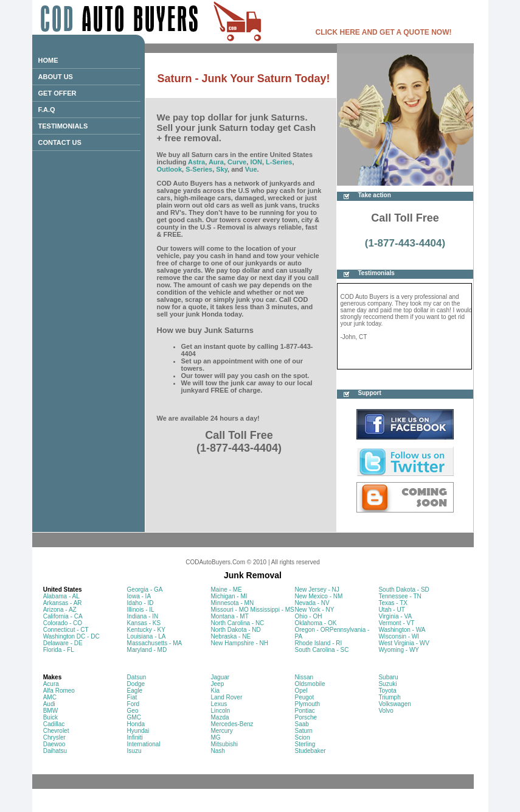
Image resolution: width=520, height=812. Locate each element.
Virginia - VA (395, 616)
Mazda (220, 717)
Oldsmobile (310, 684)
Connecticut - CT (66, 630)
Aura (216, 162)
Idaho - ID (140, 603)
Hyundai (138, 731)
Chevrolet (56, 731)
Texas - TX (393, 603)
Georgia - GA (145, 590)
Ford (133, 704)
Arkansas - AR (63, 603)
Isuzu (134, 751)
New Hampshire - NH (240, 643)
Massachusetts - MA (155, 643)
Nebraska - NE (231, 636)
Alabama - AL (61, 596)
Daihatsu (55, 751)
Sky (222, 169)
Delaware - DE (63, 643)
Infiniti (135, 737)
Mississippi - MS (272, 610)
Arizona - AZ (60, 610)
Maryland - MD (147, 650)
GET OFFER (57, 93)
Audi (49, 704)
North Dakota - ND (236, 630)
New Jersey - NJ (317, 590)
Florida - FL (59, 650)
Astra (196, 162)
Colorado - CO (63, 623)
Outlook (170, 169)
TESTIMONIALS (63, 126)
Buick (50, 717)
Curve (237, 162)
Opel (301, 691)
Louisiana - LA (147, 636)
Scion (302, 737)
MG (216, 737)
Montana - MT (230, 616)
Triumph (389, 697)
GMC (134, 717)
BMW (50, 711)
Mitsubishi (224, 744)
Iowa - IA (139, 596)
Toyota (387, 691)
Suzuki (387, 684)
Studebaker (310, 751)
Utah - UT (391, 610)
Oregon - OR (312, 630)
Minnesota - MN (233, 603)
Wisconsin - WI (399, 636)
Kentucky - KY (146, 630)
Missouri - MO (230, 610)
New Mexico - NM (318, 596)
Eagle (135, 691)
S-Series (199, 169)
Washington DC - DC (71, 636)
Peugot (304, 697)
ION (256, 162)
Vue (251, 169)
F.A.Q (47, 110)
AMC (50, 697)
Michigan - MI (229, 596)
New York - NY (314, 610)
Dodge (136, 684)
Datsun (137, 677)
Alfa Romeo (59, 691)
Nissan (304, 677)
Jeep (218, 684)
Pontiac (304, 711)
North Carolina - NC (238, 623)
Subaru (388, 677)
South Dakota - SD (404, 590)
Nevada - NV (312, 603)
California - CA (63, 616)
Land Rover (227, 697)
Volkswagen (394, 704)
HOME (48, 60)
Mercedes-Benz (232, 724)
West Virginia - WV (404, 643)
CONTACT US (60, 142)
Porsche (306, 717)
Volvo (386, 711)
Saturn (303, 731)
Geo (133, 711)
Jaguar (220, 677)
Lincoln (221, 711)
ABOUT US (56, 77)
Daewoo (54, 744)
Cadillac (54, 724)
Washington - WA (402, 630)
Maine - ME (227, 590)
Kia (215, 691)
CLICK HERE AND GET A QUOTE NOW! (384, 32)
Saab (301, 724)
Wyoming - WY (399, 650)
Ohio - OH (308, 616)
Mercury (222, 731)
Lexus (219, 704)
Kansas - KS (144, 623)
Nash (218, 751)
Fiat (132, 697)
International (144, 744)
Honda (136, 724)
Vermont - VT (396, 623)
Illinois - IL (141, 610)
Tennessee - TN (400, 596)
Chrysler (54, 737)
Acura (51, 684)
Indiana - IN (143, 616)
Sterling (305, 744)
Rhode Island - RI (318, 643)
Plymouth (307, 704)
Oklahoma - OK (315, 623)
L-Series (279, 162)
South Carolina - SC (321, 650)
